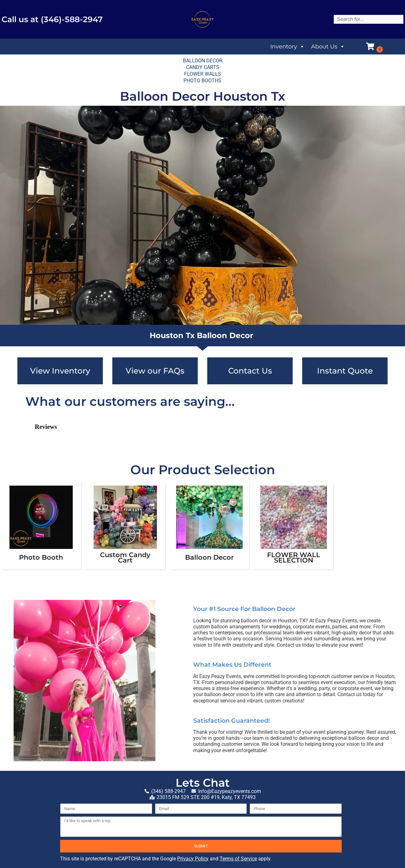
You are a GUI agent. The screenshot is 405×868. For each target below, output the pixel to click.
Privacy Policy (193, 859)
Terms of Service (238, 859)
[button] (25, 446)
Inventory (287, 47)
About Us (328, 47)
